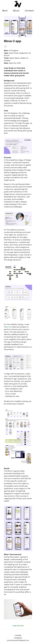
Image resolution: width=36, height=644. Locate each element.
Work (5, 11)
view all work (18, 626)
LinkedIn (18, 635)
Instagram (18, 638)
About (16, 11)
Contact (29, 11)
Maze (6, 327)
